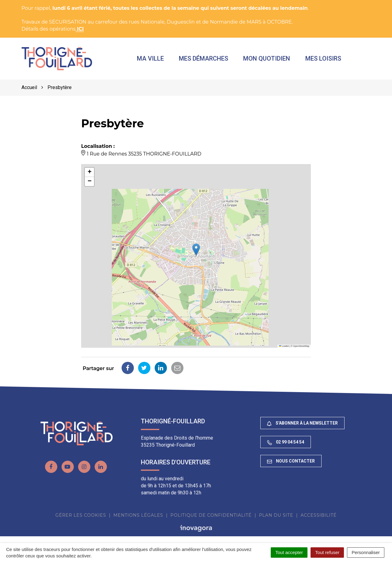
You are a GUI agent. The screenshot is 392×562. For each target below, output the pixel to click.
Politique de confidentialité (211, 516)
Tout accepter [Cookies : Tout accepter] (289, 552)
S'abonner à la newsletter (302, 424)
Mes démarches (205, 59)
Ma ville (152, 59)
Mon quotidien (268, 59)
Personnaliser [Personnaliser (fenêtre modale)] (366, 552)
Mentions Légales (138, 516)
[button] (196, 250)
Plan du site (276, 516)
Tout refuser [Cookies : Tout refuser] (327, 552)
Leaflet (284, 347)
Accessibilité (318, 516)
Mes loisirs (324, 59)
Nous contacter (291, 462)
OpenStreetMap (301, 347)
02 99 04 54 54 (286, 443)
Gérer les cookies (81, 516)
